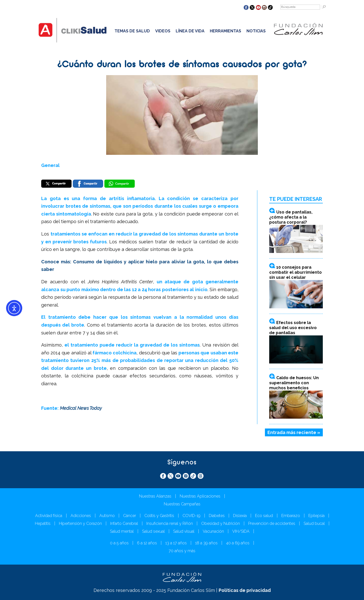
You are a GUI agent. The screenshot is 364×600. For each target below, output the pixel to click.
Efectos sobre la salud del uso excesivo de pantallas (293, 328)
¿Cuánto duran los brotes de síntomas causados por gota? (182, 65)
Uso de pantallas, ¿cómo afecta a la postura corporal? (291, 217)
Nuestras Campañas (182, 504)
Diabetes (217, 516)
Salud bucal (314, 523)
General (50, 165)
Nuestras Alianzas (155, 496)
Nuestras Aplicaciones (200, 496)
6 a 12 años (147, 543)
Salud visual (184, 531)
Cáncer (130, 516)
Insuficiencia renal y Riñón (170, 523)
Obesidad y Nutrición (221, 523)
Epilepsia (316, 516)
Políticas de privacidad (245, 590)
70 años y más (182, 551)
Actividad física (49, 516)
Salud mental (122, 531)
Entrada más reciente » (294, 432)
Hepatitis (43, 523)
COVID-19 (191, 516)
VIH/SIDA (241, 531)
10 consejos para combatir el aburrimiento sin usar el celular (295, 272)
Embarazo (291, 516)
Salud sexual (153, 531)
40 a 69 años (238, 543)
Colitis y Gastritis (159, 516)
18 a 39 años (206, 543)
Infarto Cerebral (124, 523)
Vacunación (213, 531)
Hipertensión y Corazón (80, 523)
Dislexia (240, 516)
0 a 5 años (119, 543)
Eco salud (264, 516)
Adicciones (81, 516)
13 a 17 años (176, 543)
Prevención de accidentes (272, 523)
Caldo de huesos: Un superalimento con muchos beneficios (294, 383)
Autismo (107, 516)
